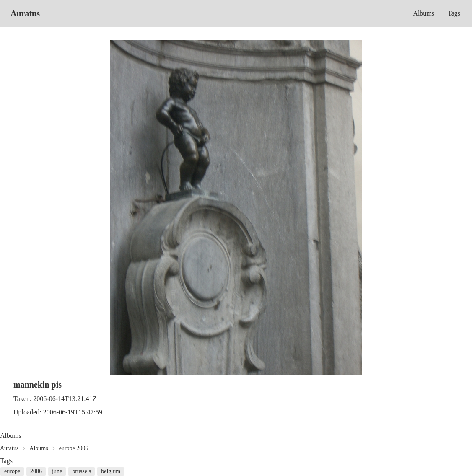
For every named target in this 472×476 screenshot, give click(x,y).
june (57, 471)
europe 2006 (74, 448)
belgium (111, 471)
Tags (454, 13)
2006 (36, 471)
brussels (82, 471)
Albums (424, 13)
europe (12, 471)
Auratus (25, 13)
